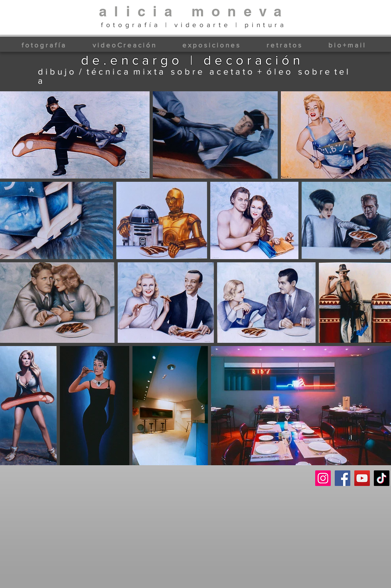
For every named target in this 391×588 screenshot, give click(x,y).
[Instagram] (323, 478)
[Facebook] (343, 478)
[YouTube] (362, 478)
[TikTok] (382, 478)
